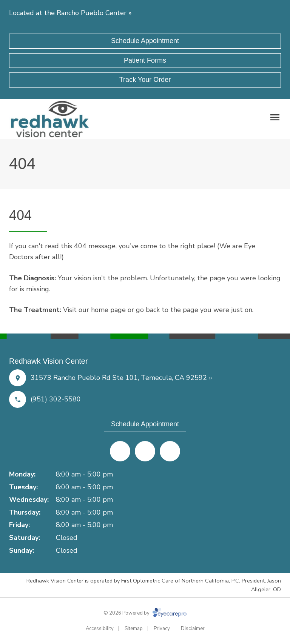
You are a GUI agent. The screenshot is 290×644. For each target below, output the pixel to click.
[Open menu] (275, 117)
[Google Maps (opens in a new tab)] (170, 451)
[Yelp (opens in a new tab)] (145, 451)
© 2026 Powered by (145, 613)
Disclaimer (193, 629)
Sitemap (134, 629)
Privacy (162, 629)
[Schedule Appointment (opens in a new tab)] (145, 41)
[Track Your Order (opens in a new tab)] (145, 80)
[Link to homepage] (50, 119)
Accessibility (100, 629)
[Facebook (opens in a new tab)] (120, 451)
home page (108, 310)
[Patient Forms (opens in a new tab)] (145, 61)
